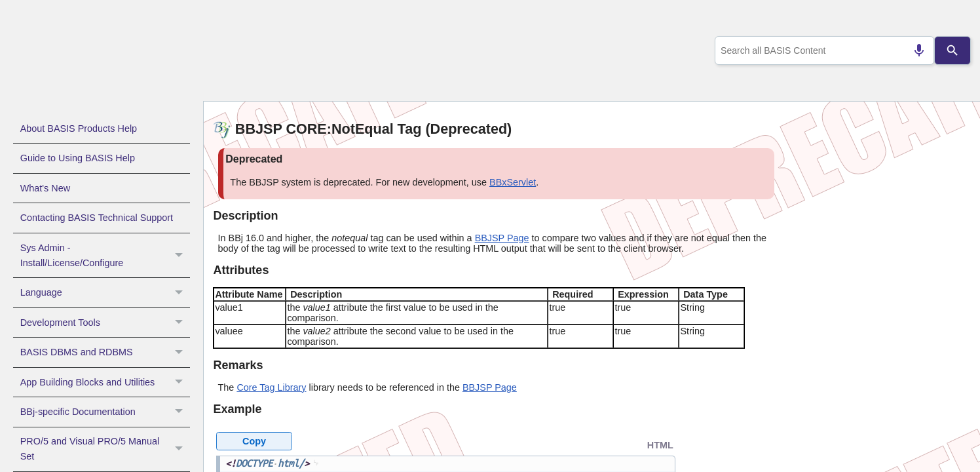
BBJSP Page (502, 238)
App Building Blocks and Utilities (105, 382)
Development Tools (105, 323)
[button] (180, 256)
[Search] (952, 50)
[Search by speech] (914, 50)
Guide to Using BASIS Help (78, 158)
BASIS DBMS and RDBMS (105, 352)
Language (105, 292)
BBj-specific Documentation (105, 412)
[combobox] (822, 50)
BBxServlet (513, 182)
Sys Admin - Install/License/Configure (105, 256)
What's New (45, 188)
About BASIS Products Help (79, 128)
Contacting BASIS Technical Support (97, 218)
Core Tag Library (271, 387)
